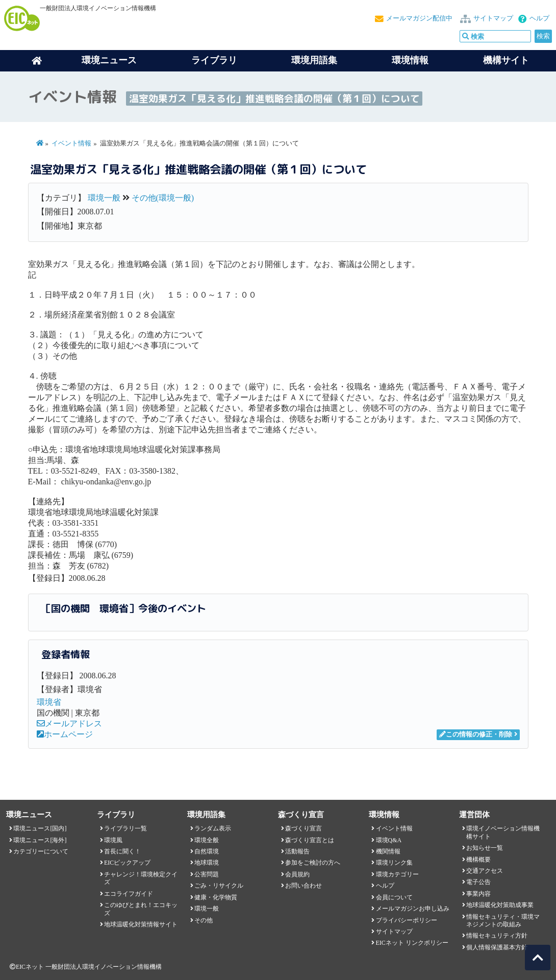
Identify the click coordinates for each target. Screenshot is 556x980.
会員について (394, 897)
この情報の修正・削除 (476, 734)
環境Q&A (389, 840)
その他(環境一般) (163, 198)
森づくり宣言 (304, 828)
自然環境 (207, 851)
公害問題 (207, 874)
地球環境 (207, 863)
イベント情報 (71, 143)
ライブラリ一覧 (125, 828)
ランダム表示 (213, 828)
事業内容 (478, 894)
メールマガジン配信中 (419, 18)
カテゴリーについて (41, 851)
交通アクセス (485, 871)
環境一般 (104, 198)
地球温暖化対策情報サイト (141, 924)
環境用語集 (314, 60)
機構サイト (506, 60)
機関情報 (388, 851)
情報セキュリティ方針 (497, 936)
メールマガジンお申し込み (413, 909)
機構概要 (478, 860)
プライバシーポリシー (407, 920)
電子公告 (478, 882)
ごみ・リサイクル (219, 886)
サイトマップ (493, 18)
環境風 (113, 840)
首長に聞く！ (122, 851)
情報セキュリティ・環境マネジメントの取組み (503, 921)
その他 (204, 920)
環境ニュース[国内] (40, 828)
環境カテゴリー (397, 874)
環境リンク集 (394, 863)
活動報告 (297, 851)
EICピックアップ (127, 863)
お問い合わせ (304, 886)
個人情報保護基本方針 (497, 947)
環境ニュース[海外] (40, 840)
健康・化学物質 (216, 897)
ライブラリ (214, 60)
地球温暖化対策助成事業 (500, 905)
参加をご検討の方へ (313, 863)
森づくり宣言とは (310, 840)
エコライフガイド (129, 894)
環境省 (49, 702)
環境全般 (207, 840)
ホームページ (65, 734)
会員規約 (297, 874)
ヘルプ (539, 18)
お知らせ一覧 (485, 848)
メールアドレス (69, 724)
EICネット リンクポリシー (412, 943)
